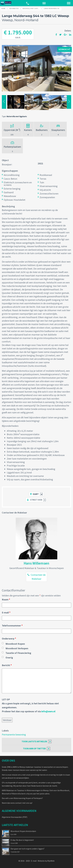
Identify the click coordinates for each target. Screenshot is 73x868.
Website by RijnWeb (46, 861)
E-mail (6, 612)
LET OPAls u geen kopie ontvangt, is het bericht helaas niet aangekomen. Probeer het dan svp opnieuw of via (30, 705)
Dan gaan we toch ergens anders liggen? (27, 849)
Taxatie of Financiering (18, 653)
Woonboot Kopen (15, 644)
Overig (9, 657)
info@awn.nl (48, 711)
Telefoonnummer (12, 625)
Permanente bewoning (14, 734)
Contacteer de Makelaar (38, 577)
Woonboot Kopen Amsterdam (23, 831)
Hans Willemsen (36, 563)
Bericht (7, 665)
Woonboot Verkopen (17, 648)
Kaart (36, 494)
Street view (36, 500)
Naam (6, 599)
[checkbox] (3, 643)
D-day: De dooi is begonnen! (22, 840)
